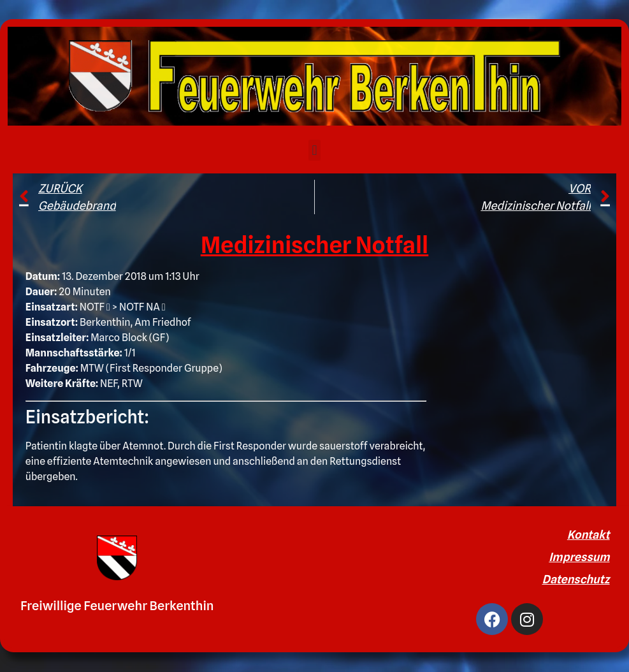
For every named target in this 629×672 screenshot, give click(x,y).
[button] (314, 150)
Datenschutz (576, 579)
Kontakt (589, 535)
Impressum (579, 557)
